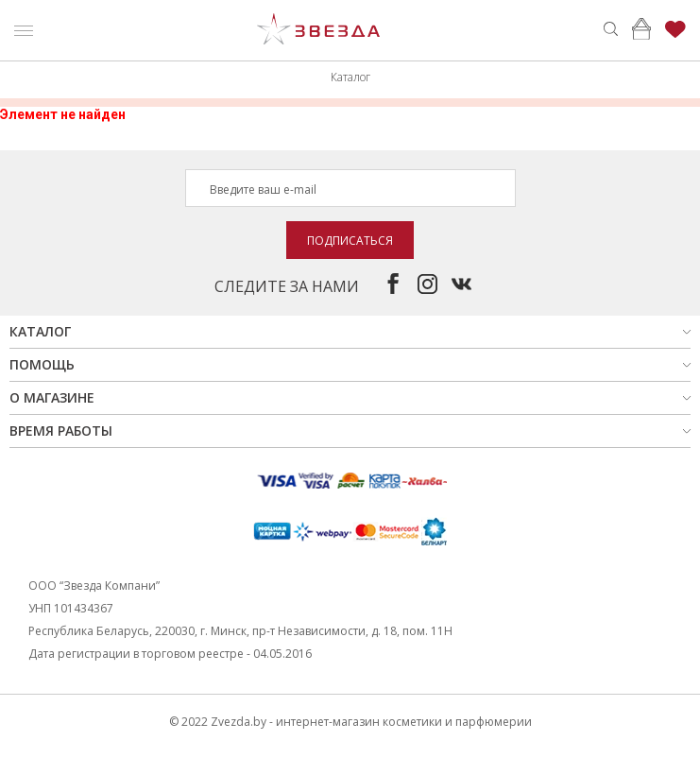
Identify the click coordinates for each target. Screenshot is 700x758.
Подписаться (350, 241)
